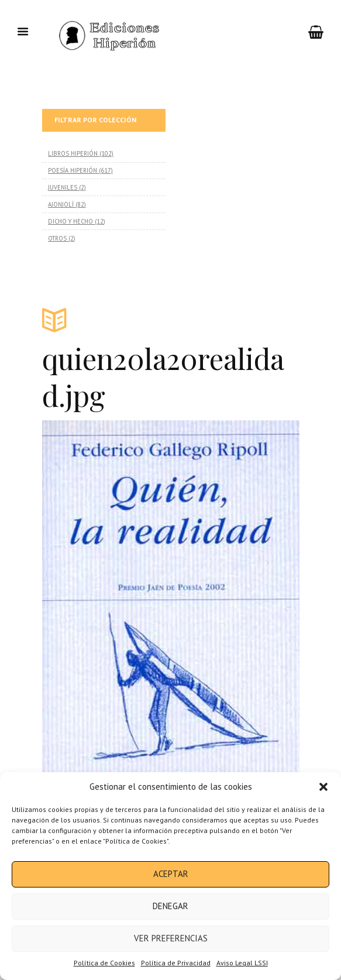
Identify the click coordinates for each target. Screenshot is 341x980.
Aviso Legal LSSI (242, 963)
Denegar (170, 906)
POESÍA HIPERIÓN (73, 170)
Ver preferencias (171, 938)
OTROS (57, 238)
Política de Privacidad (176, 963)
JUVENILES (63, 187)
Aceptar (171, 874)
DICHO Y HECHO (70, 221)
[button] (323, 787)
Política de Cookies (104, 963)
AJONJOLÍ (61, 204)
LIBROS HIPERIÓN (73, 153)
